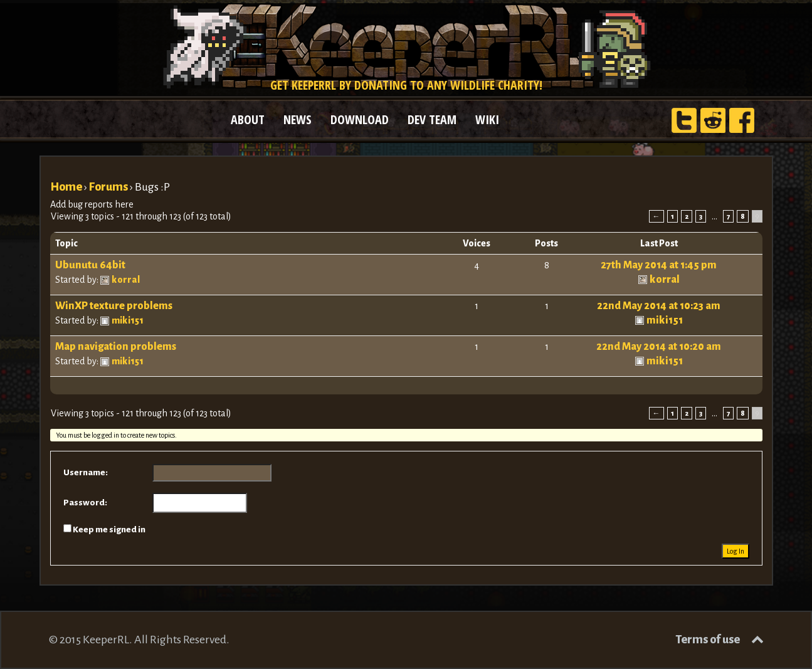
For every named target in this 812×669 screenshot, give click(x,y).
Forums (108, 187)
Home (66, 187)
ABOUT (248, 119)
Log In (736, 551)
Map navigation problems (116, 347)
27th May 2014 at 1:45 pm (659, 265)
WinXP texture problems (114, 306)
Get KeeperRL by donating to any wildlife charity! (406, 85)
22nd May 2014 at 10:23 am (659, 306)
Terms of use (708, 640)
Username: (86, 472)
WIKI (487, 119)
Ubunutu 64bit (90, 265)
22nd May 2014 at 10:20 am (659, 347)
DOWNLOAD (360, 119)
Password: (85, 503)
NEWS (298, 119)
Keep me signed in (109, 529)
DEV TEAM (432, 119)
